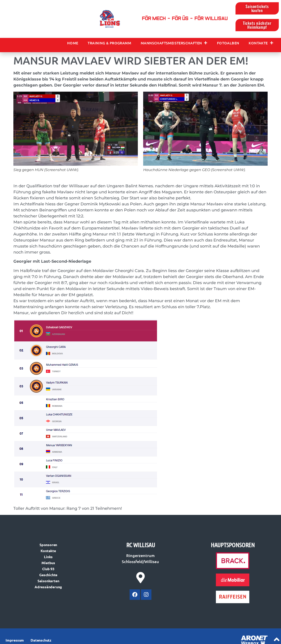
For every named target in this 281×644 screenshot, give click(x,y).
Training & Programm (109, 43)
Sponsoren (48, 545)
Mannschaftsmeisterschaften (174, 43)
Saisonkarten (48, 581)
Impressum (15, 641)
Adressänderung (48, 587)
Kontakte (261, 43)
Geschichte (48, 575)
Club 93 (48, 569)
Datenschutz (41, 641)
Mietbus (48, 563)
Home (73, 43)
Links (48, 557)
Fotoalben (228, 43)
